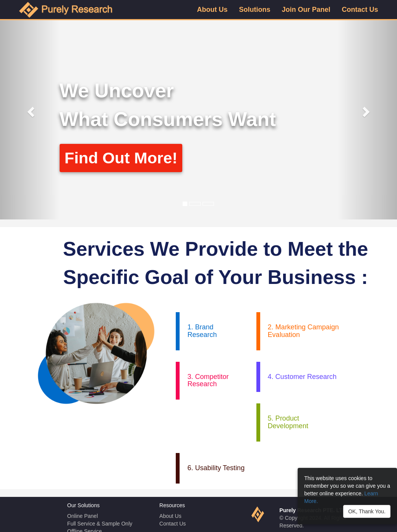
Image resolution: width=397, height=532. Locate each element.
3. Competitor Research (208, 380)
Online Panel (83, 516)
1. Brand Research (202, 331)
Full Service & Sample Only (100, 524)
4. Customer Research (302, 377)
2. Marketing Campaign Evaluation (303, 331)
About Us (170, 516)
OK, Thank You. (367, 511)
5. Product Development (288, 422)
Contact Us (173, 524)
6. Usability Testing (216, 468)
